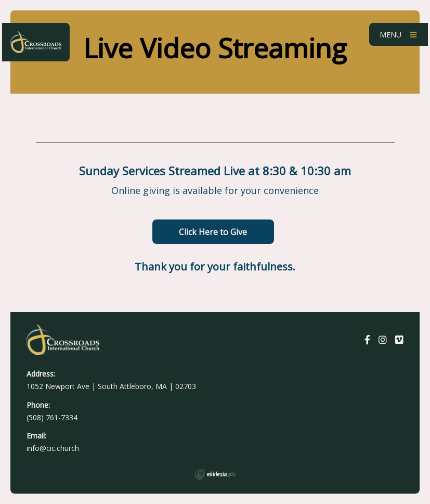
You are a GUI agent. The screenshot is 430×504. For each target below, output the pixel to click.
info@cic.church (53, 448)
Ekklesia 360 (215, 474)
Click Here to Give (213, 232)
